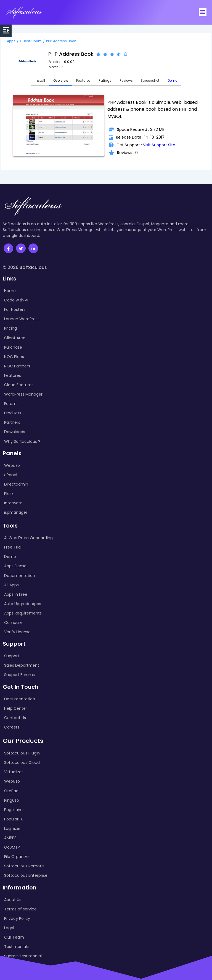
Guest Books (31, 41)
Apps (11, 41)
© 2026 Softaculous (25, 267)
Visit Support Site (159, 145)
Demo (174, 81)
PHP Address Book (61, 41)
